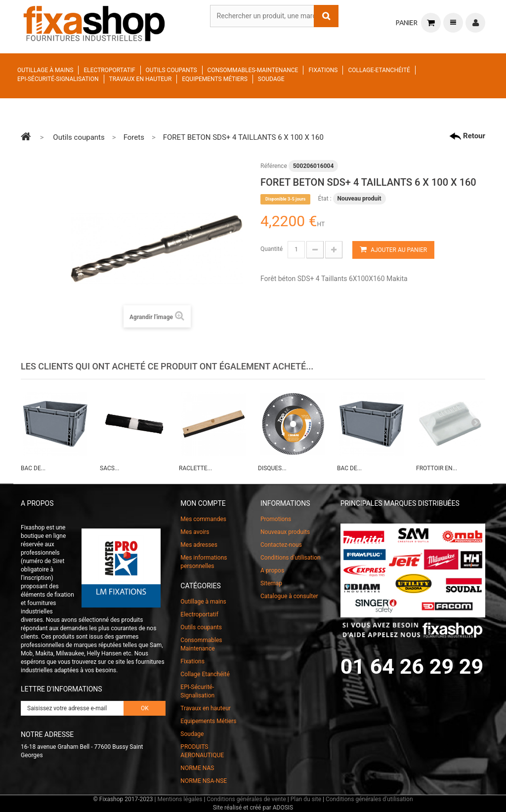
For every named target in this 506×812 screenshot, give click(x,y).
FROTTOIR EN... (437, 468)
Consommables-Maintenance (253, 70)
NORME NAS (197, 768)
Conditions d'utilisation (291, 558)
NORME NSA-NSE (204, 781)
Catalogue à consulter (289, 596)
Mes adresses (199, 545)
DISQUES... (272, 468)
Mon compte (203, 503)
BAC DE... (33, 468)
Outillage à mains (45, 70)
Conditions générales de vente (246, 799)
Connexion (475, 23)
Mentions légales (180, 799)
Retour (467, 136)
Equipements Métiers (215, 79)
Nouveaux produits (285, 532)
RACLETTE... (195, 468)
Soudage (271, 79)
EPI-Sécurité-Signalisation (58, 79)
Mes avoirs (195, 532)
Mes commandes (203, 519)
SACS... (109, 468)
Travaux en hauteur (141, 79)
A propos (272, 570)
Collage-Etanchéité (379, 70)
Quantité (272, 249)
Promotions (276, 519)
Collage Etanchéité (205, 674)
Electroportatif (109, 70)
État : (324, 199)
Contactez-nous (281, 545)
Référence (274, 166)
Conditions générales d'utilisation (369, 799)
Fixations (323, 70)
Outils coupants (171, 70)
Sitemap (271, 583)
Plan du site (306, 799)
